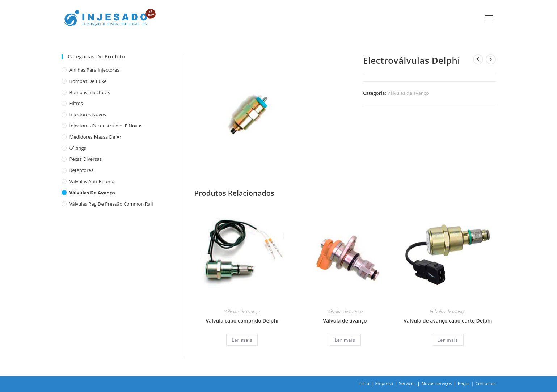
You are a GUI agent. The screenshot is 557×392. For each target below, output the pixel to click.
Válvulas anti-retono (92, 181)
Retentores (82, 170)
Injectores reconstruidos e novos (106, 126)
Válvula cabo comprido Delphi (242, 321)
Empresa (384, 383)
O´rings (78, 148)
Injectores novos (88, 114)
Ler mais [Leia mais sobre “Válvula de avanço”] (345, 340)
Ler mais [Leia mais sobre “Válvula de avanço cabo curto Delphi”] (448, 340)
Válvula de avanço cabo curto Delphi (448, 321)
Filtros (76, 103)
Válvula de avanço (345, 321)
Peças (464, 383)
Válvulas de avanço (408, 93)
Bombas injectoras (90, 92)
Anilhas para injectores (94, 70)
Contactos (485, 383)
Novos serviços (437, 383)
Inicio (364, 383)
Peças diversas (86, 159)
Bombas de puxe (88, 81)
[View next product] (491, 59)
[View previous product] (478, 59)
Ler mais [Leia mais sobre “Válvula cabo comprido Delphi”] (242, 340)
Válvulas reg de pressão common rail (111, 204)
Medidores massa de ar (96, 137)
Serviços (407, 383)
